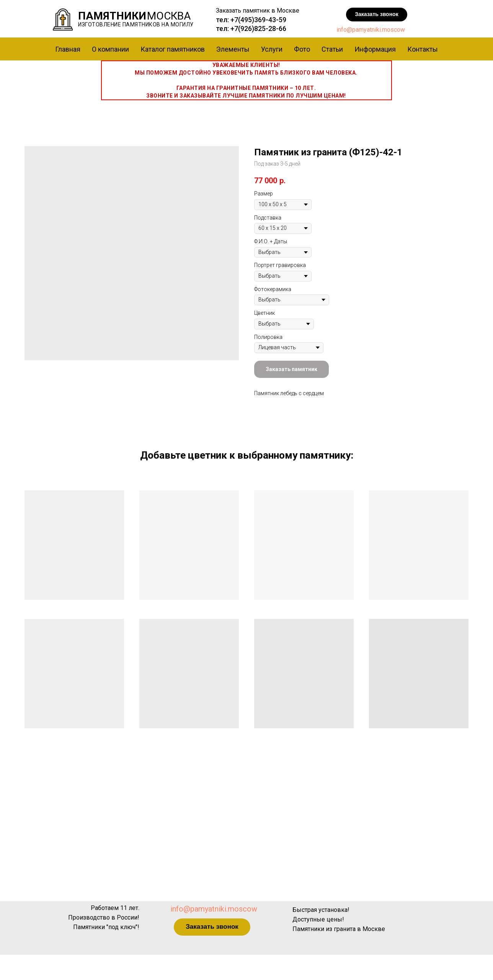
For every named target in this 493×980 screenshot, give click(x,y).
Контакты (423, 49)
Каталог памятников (173, 49)
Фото (302, 49)
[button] (377, 15)
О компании (110, 49)
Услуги (272, 49)
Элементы (233, 49)
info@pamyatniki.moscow (371, 30)
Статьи (332, 49)
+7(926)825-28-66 (258, 28)
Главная (68, 49)
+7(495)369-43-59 (258, 20)
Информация (375, 49)
